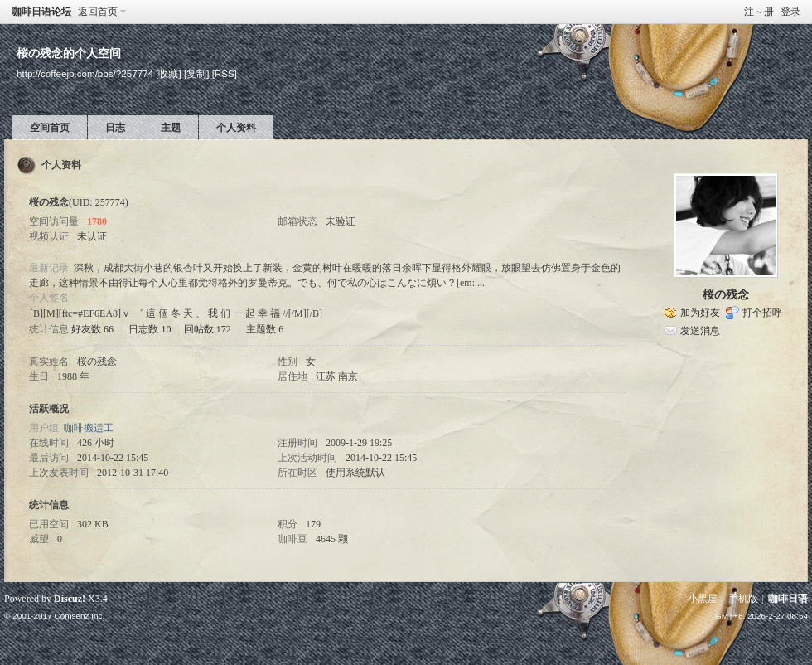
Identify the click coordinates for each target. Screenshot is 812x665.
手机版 (743, 599)
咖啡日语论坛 (41, 12)
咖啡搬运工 (89, 428)
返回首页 (98, 12)
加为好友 (700, 313)
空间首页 (50, 128)
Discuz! (70, 599)
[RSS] (225, 73)
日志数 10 (150, 329)
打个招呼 (762, 313)
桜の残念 (726, 295)
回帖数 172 (208, 329)
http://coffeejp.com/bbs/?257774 (85, 73)
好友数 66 (92, 329)
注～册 (759, 12)
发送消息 (700, 331)
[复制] (196, 73)
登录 (790, 12)
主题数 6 (265, 329)
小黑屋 (703, 599)
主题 (171, 128)
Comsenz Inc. (79, 616)
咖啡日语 (788, 599)
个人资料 (236, 128)
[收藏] (168, 73)
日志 (115, 128)
